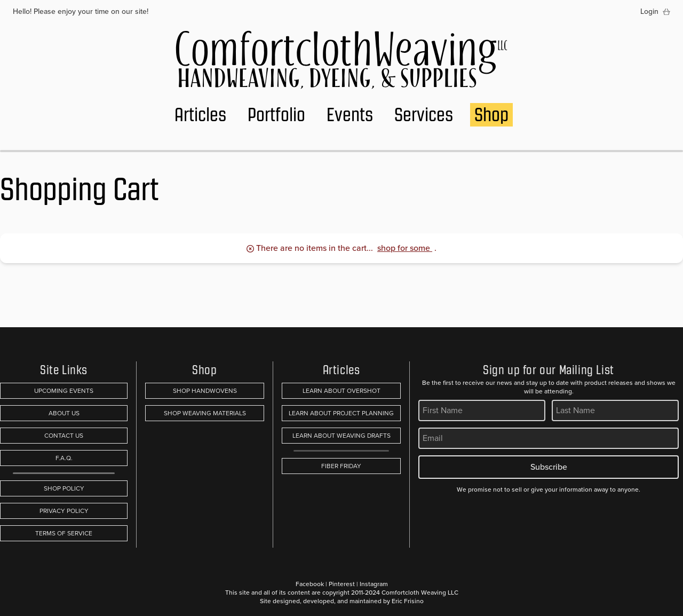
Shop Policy (64, 488)
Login (649, 12)
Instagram (374, 584)
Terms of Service (64, 533)
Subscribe (549, 467)
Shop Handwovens (205, 391)
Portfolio (276, 114)
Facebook (310, 584)
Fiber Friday (341, 466)
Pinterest (342, 584)
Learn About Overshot (341, 391)
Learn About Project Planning (341, 413)
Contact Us (64, 436)
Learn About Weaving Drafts (341, 436)
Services (424, 114)
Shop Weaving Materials (205, 413)
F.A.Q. (64, 458)
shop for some (405, 248)
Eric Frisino (408, 601)
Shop (491, 114)
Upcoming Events (64, 391)
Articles (200, 114)
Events (350, 114)
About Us (64, 413)
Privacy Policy (64, 511)
